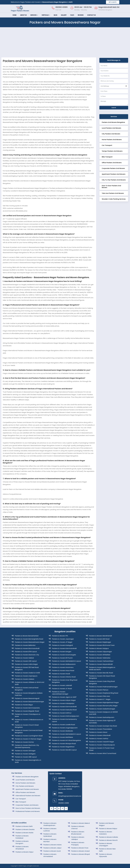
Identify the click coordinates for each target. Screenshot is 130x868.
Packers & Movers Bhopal (81, 854)
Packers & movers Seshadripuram (102, 717)
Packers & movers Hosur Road (63, 671)
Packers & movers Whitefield (100, 655)
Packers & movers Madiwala (62, 731)
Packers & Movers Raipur (108, 829)
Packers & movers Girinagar (25, 751)
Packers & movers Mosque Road (64, 744)
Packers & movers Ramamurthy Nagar (103, 706)
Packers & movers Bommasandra (27, 708)
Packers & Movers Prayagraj (78, 844)
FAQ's (72, 15)
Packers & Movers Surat (52, 851)
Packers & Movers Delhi (24, 826)
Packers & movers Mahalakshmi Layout (67, 661)
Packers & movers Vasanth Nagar (102, 742)
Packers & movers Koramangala (64, 655)
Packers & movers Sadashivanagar (102, 709)
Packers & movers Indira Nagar (26, 664)
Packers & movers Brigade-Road (27, 711)
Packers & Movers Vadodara (106, 833)
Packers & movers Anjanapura (26, 676)
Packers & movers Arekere (25, 679)
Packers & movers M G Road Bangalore (66, 740)
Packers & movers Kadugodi (62, 645)
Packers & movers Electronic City (27, 655)
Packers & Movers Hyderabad (50, 835)
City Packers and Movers (111, 134)
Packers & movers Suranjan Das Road (103, 726)
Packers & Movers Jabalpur (78, 838)
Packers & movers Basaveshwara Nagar (30, 642)
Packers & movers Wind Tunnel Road (103, 753)
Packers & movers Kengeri (62, 652)
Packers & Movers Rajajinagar (100, 642)
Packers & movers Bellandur (25, 645)
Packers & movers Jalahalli (62, 685)
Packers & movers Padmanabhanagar (103, 687)
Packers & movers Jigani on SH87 (64, 697)
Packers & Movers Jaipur (52, 848)
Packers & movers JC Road (62, 689)
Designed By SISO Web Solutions (109, 866)
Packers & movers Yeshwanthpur (101, 661)
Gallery (64, 15)
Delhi (71, 2)
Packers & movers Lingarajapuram (65, 728)
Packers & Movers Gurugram (22, 842)
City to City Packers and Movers (114, 180)
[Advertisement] (65, 43)
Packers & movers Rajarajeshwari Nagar (104, 703)
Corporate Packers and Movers (27, 805)
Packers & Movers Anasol (80, 851)
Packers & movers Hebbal (24, 658)
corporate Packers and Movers (113, 168)
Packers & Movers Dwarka (25, 829)
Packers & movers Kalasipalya (63, 703)
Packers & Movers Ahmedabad (50, 855)
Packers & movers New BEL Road (101, 673)
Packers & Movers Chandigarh (106, 845)
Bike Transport (107, 157)
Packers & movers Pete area (100, 696)
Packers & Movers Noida (24, 833)
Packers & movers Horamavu (63, 667)
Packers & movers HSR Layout (26, 661)
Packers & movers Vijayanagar (101, 652)
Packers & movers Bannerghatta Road (29, 639)
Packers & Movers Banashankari (27, 636)
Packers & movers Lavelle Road (64, 725)
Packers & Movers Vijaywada (106, 855)
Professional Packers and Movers (28, 811)
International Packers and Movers (28, 796)
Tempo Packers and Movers (112, 151)
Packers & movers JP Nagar (62, 642)
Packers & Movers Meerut (81, 823)
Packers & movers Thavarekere (101, 729)
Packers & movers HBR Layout (26, 757)
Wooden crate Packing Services (114, 199)
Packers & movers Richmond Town (102, 645)
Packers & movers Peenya (99, 690)
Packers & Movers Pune (80, 848)
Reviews (81, 15)
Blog (55, 15)
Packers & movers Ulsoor (98, 732)
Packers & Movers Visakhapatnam (50, 824)
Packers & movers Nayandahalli (101, 664)
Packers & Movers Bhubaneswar (78, 833)
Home (15, 15)
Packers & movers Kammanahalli (64, 648)
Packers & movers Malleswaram (64, 664)
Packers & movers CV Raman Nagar (28, 739)
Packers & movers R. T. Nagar (100, 699)
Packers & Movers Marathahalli (101, 636)
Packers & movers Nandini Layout (64, 750)
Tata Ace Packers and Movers (113, 193)
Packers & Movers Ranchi (108, 840)
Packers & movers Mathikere (63, 737)
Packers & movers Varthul (99, 739)
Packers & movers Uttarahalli (100, 735)
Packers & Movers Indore (52, 845)
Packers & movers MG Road (99, 639)
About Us (23, 15)
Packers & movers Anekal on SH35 (27, 673)
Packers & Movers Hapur (25, 852)
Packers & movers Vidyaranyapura (102, 745)
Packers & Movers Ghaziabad (22, 848)
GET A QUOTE (113, 2)
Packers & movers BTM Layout (26, 652)
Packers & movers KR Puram (62, 658)
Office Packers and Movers (112, 163)
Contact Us (91, 15)
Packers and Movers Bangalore (113, 122)
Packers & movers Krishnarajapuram (66, 716)
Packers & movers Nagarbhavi (63, 747)
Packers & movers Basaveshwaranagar (30, 702)
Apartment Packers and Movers (114, 174)
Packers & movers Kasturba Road (64, 710)
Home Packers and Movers (112, 140)
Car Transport (107, 145)
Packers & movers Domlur (24, 742)
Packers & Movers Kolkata (109, 837)
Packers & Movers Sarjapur (99, 648)
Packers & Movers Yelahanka (100, 658)
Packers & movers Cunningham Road (29, 736)
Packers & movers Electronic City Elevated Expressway (27, 746)
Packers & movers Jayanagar (63, 639)
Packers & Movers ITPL (60, 636)
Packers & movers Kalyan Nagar (64, 700)
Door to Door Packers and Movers (111, 187)
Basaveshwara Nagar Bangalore (55, 2)
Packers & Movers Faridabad (22, 837)
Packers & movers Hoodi (61, 674)
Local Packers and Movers (111, 128)
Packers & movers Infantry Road (64, 677)
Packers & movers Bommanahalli (27, 648)
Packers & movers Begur (24, 705)
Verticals (46, 15)
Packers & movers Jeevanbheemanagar (60, 693)
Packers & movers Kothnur (62, 713)
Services (34, 15)
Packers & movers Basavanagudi (27, 698)
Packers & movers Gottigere (25, 754)
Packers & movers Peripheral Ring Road (104, 693)
